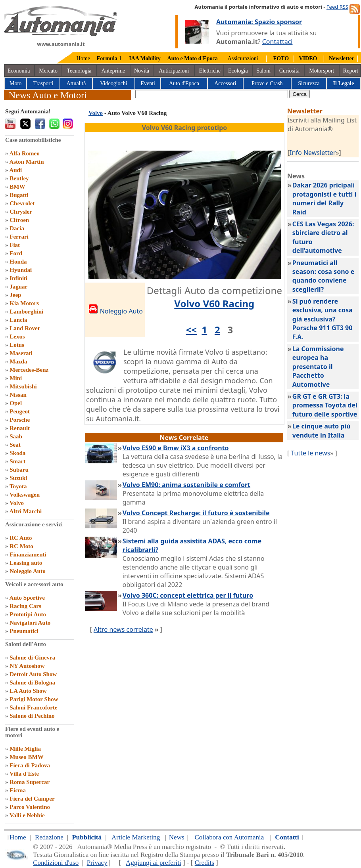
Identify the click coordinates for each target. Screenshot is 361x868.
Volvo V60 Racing (214, 303)
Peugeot (20, 411)
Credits (205, 863)
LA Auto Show (28, 691)
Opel (16, 403)
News (177, 837)
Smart (17, 461)
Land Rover (25, 328)
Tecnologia (79, 71)
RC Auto (21, 538)
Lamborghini (26, 312)
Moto (15, 83)
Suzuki (18, 478)
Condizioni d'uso (56, 863)
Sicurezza (309, 83)
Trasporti (43, 83)
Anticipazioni (174, 71)
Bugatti (19, 195)
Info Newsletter (313, 153)
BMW (17, 187)
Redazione (49, 837)
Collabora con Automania (229, 837)
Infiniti (18, 278)
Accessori (225, 83)
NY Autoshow (27, 666)
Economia (19, 71)
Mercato (48, 71)
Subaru (19, 470)
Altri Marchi (25, 511)
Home (83, 58)
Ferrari (19, 237)
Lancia (18, 320)
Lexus (17, 336)
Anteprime (113, 71)
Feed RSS (337, 7)
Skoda (17, 453)
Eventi (148, 83)
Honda (18, 262)
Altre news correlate (123, 629)
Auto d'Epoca (184, 83)
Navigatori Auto (30, 623)
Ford (16, 253)
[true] (212, 94)
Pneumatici (24, 631)
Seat (15, 445)
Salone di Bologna (32, 683)
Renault (20, 428)
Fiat (15, 245)
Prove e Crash (267, 83)
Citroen (19, 220)
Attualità (76, 83)
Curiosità (289, 71)
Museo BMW (26, 757)
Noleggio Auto (27, 571)
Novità (142, 71)
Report (351, 71)
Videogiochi (113, 83)
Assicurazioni (243, 58)
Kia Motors (24, 303)
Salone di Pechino (32, 716)
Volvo (17, 503)
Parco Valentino (30, 807)
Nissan (18, 395)
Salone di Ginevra (32, 658)
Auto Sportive (27, 598)
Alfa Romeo (24, 153)
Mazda (18, 361)
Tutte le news (310, 453)
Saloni (263, 71)
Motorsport (322, 71)
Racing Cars (25, 606)
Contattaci (277, 42)
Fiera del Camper (32, 799)
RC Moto (21, 546)
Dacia (17, 228)
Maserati (21, 353)
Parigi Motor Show (34, 699)
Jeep (15, 295)
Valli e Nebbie (27, 815)
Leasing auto (26, 563)
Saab (16, 436)
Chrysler (21, 212)
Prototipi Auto (28, 614)
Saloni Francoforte (33, 707)
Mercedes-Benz (29, 370)
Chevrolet (22, 203)
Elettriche (210, 71)
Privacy (97, 863)
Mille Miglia (25, 749)
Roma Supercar (30, 782)
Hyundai (21, 270)
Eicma (18, 790)
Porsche (20, 420)
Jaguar (18, 287)
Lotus (17, 345)
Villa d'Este (24, 774)
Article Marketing (136, 837)
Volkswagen (25, 495)
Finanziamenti (28, 554)
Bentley (19, 178)
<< (191, 330)
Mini (16, 378)
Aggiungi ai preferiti (154, 863)
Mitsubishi (23, 386)
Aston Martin (26, 162)
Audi (15, 170)
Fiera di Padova (30, 765)
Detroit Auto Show (33, 674)
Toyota (18, 486)
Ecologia (238, 71)
